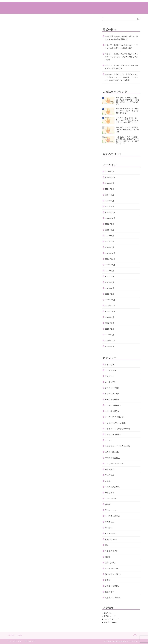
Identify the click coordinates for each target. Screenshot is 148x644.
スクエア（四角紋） (113, 405)
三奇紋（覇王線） (112, 452)
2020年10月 (110, 311)
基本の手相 (110, 469)
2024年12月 (110, 177)
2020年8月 (110, 323)
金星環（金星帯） (112, 586)
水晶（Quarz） (111, 539)
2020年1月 (110, 335)
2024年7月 (110, 183)
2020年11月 (110, 306)
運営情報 (101, 6)
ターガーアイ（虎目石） (115, 417)
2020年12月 (110, 300)
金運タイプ (110, 592)
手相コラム (57, 6)
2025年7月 (110, 172)
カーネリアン (111, 382)
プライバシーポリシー (17, 641)
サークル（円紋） (112, 400)
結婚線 (108, 557)
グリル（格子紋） (112, 394)
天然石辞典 (110, 475)
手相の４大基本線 (112, 516)
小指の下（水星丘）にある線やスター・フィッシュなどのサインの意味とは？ (121, 47)
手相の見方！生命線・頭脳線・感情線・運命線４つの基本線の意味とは (121, 38)
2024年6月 (110, 189)
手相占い (71, 6)
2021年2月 (110, 288)
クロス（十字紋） (112, 388)
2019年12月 (110, 341)
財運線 (108, 580)
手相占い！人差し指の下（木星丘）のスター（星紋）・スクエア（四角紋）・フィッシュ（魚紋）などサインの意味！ (121, 77)
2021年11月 (110, 259)
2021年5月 (110, 276)
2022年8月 (110, 230)
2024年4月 (110, 201)
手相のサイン (111, 510)
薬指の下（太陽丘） (113, 574)
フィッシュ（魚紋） (113, 434)
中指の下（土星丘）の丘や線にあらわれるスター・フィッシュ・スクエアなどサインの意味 (121, 57)
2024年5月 (110, 195)
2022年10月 (110, 218)
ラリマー (109, 440)
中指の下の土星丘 (112, 458)
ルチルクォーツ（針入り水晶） (118, 446)
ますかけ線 (110, 365)
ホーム (44, 6)
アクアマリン (111, 370)
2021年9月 (110, 271)
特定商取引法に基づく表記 (122, 6)
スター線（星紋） (112, 411)
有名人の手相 (111, 533)
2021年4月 (110, 282)
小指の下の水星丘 (112, 487)
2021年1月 (110, 294)
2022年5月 (110, 236)
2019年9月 (110, 346)
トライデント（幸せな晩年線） (118, 429)
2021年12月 (110, 253)
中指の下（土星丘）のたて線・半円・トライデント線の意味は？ (121, 67)
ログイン (108, 613)
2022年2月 (110, 241)
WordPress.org (111, 622)
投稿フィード (110, 616)
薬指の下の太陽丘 (112, 568)
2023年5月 (110, 206)
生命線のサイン (111, 551)
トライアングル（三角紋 (115, 423)
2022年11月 (110, 212)
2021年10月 (110, 265)
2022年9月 (110, 224)
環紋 (107, 545)
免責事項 (30, 641)
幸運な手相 (110, 493)
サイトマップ (86, 6)
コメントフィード (111, 619)
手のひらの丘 (111, 499)
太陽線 (108, 481)
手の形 (108, 504)
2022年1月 (110, 247)
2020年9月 (110, 317)
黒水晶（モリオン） (113, 598)
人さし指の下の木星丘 (114, 464)
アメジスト (110, 376)
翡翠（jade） (111, 563)
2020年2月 (110, 329)
